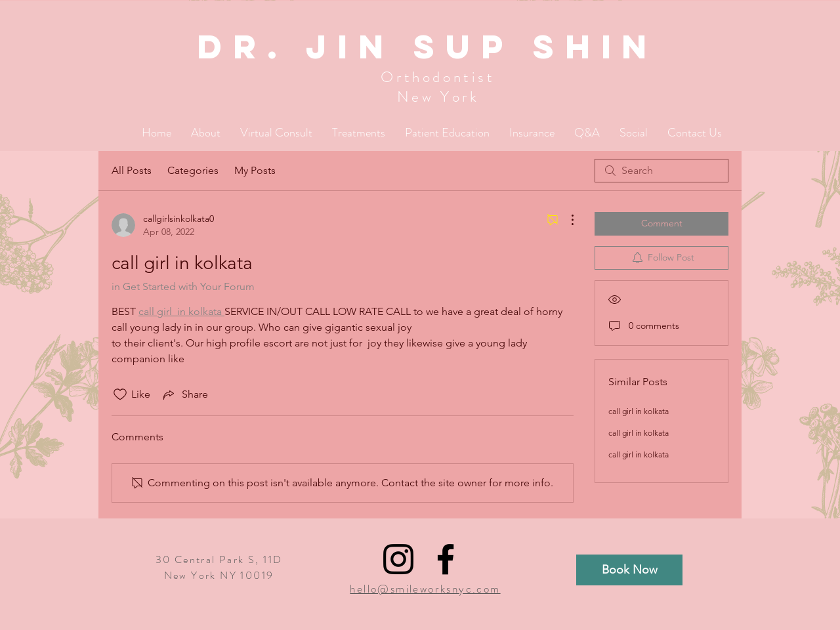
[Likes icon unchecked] (120, 394)
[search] (661, 171)
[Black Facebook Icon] (446, 559)
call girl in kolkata (639, 411)
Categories (193, 170)
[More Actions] (566, 220)
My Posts (255, 170)
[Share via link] (184, 394)
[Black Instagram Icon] (398, 559)
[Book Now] (629, 570)
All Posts (132, 170)
